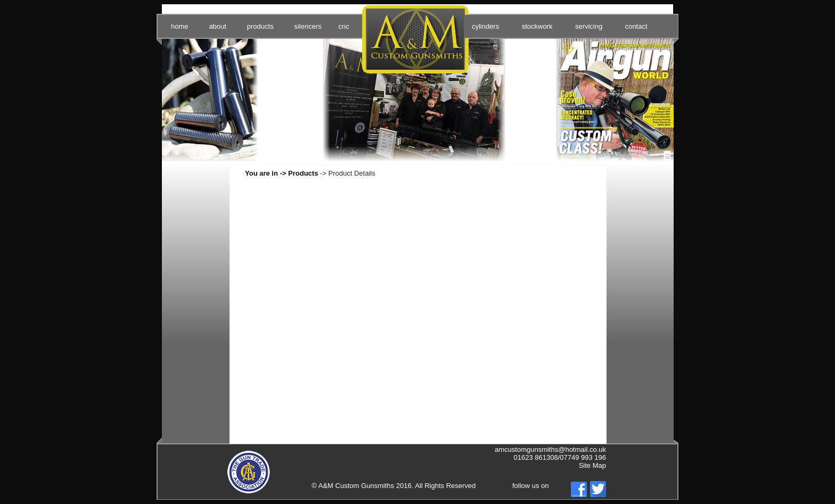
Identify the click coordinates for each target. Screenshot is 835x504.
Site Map (592, 465)
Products (303, 173)
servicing (589, 26)
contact (636, 26)
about (218, 26)
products (260, 26)
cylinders (485, 26)
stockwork (537, 26)
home (180, 26)
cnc (343, 26)
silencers (308, 26)
